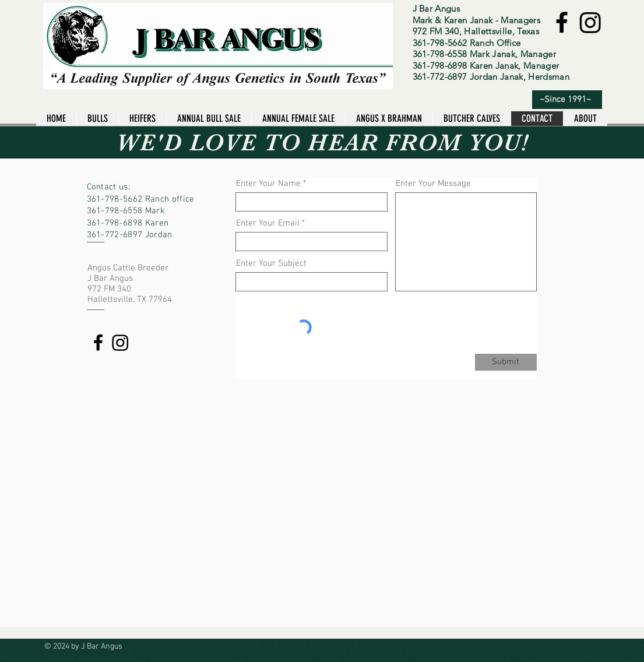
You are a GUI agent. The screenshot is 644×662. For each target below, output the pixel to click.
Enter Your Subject (271, 264)
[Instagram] (590, 22)
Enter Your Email (268, 223)
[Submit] (506, 362)
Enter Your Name (268, 184)
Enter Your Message (433, 184)
